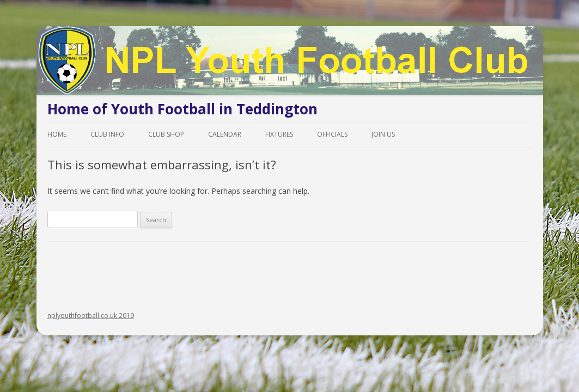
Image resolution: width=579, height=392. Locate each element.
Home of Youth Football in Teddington (182, 109)
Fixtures (279, 134)
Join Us (383, 134)
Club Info (107, 134)
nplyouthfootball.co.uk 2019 (91, 316)
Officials (332, 134)
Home (57, 134)
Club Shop (166, 134)
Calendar (225, 134)
